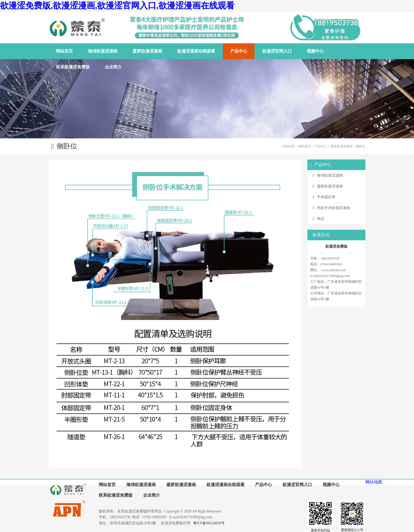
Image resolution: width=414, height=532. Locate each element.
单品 (321, 219)
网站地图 (374, 482)
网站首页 (305, 146)
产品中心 (321, 146)
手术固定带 (326, 197)
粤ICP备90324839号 (209, 523)
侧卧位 (361, 146)
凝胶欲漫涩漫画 (341, 146)
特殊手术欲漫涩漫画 (333, 208)
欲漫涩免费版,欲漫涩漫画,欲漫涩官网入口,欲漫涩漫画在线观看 (117, 6)
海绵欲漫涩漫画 (330, 175)
